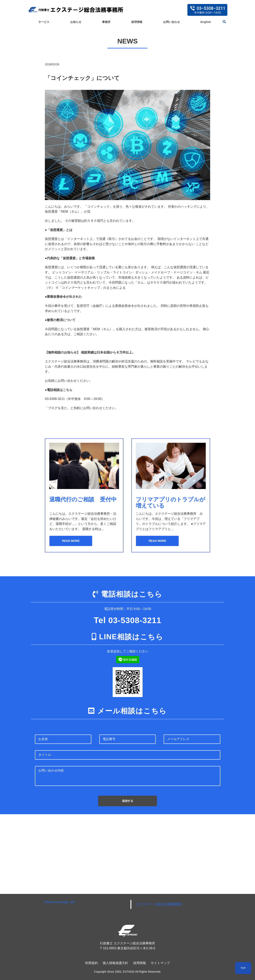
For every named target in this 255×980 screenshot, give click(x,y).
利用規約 (92, 963)
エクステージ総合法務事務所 (159, 904)
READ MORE (69, 541)
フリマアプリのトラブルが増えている (169, 503)
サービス (44, 22)
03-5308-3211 (135, 620)
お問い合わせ (171, 22)
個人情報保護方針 (115, 963)
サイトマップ (160, 963)
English (206, 22)
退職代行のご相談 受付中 (84, 499)
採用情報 (137, 22)
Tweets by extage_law (59, 902)
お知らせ (76, 22)
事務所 (106, 22)
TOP (243, 968)
